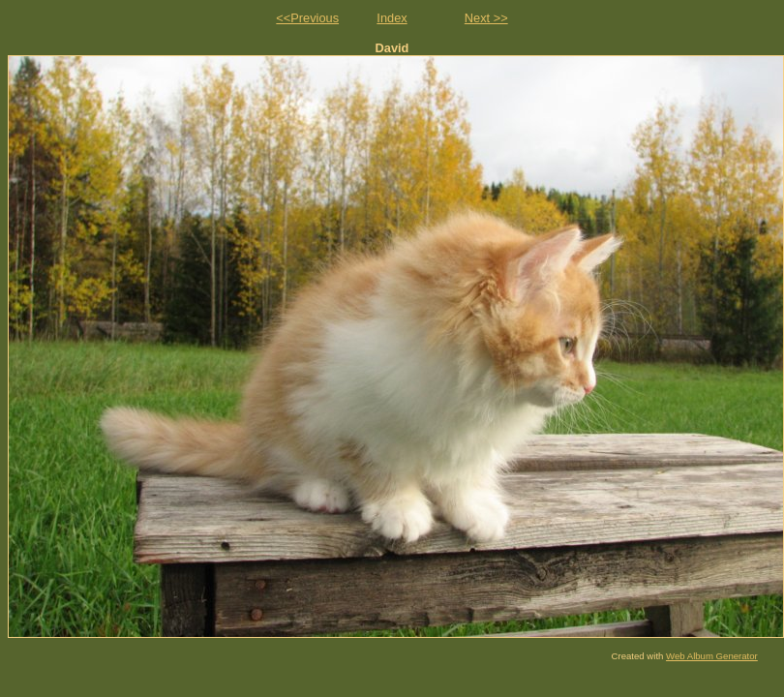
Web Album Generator (712, 656)
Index (392, 18)
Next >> (486, 18)
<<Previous (307, 18)
